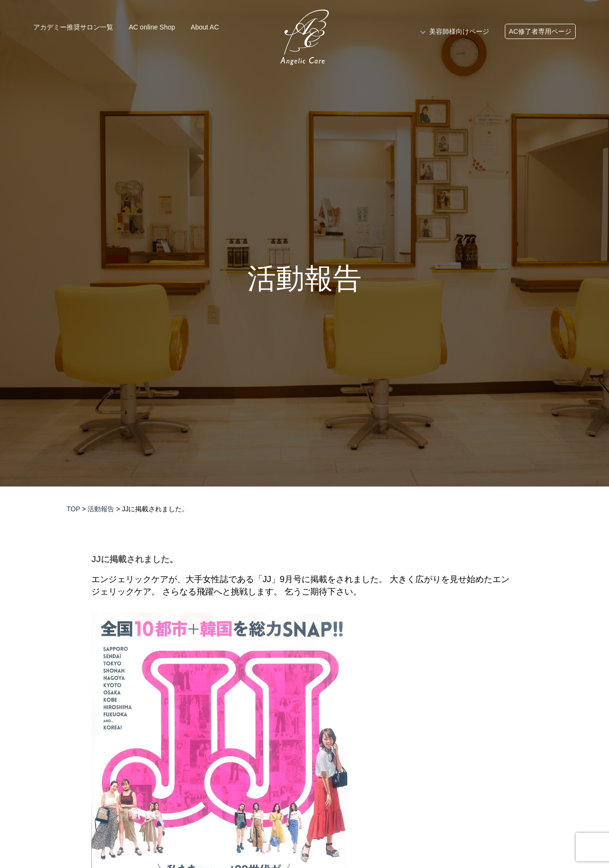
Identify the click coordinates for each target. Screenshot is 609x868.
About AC (205, 27)
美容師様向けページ (459, 31)
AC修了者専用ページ (540, 31)
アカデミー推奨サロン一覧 (73, 27)
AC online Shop (152, 27)
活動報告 (304, 279)
